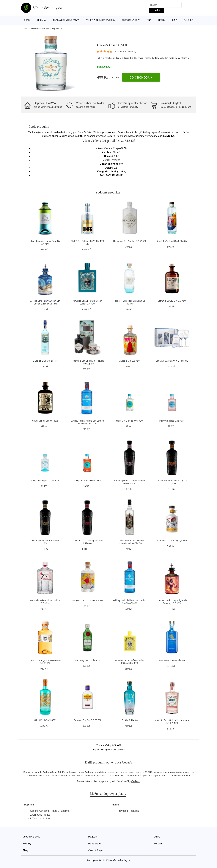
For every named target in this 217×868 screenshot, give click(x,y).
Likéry (162, 20)
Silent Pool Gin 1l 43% (45, 720)
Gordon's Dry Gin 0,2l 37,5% (87, 720)
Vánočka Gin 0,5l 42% (130, 361)
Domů (27, 20)
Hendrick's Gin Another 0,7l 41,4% (130, 241)
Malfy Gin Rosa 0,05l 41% (172, 421)
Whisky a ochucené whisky (100, 20)
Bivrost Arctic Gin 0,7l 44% (172, 660)
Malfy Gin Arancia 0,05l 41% (87, 481)
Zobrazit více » (182, 58)
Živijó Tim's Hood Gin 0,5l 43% (172, 241)
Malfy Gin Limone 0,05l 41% (130, 421)
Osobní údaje (95, 850)
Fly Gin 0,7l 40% (130, 720)
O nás (157, 837)
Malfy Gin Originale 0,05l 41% (45, 481)
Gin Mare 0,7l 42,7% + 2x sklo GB (172, 361)
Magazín (93, 837)
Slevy (26, 850)
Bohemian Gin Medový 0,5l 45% (172, 541)
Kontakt (158, 844)
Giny (175, 20)
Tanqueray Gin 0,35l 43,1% (87, 660)
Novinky (27, 844)
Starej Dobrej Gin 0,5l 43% (45, 421)
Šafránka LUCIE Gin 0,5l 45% (172, 301)
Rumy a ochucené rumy (66, 20)
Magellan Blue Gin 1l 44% (45, 361)
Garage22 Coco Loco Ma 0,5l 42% (87, 600)
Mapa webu (94, 844)
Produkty (34, 29)
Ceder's (156, 58)
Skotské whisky (131, 20)
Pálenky (188, 20)
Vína (149, 20)
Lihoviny (42, 20)
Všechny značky (31, 837)
